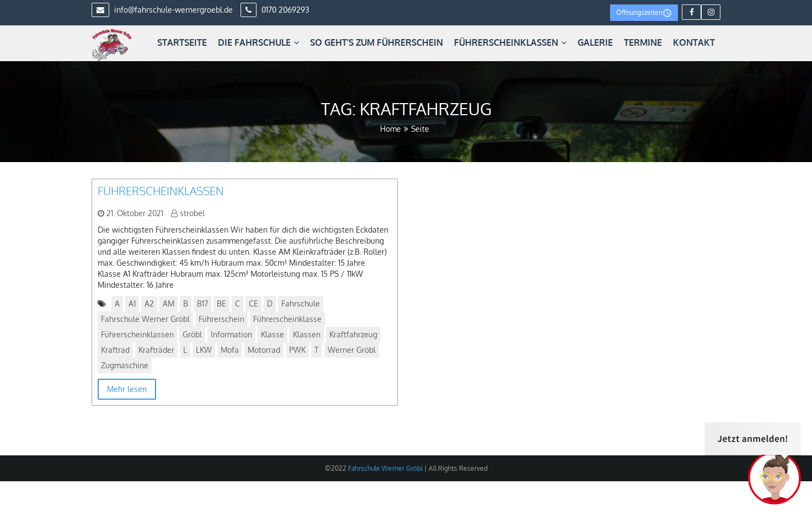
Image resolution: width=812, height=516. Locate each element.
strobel (192, 213)
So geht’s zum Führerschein (376, 42)
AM (169, 303)
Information (231, 334)
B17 (202, 303)
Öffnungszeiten (644, 13)
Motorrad (264, 350)
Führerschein (221, 319)
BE (221, 303)
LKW (204, 350)
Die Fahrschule (258, 42)
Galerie (595, 42)
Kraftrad (115, 350)
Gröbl (192, 334)
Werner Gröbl (352, 350)
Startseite (182, 42)
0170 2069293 (275, 10)
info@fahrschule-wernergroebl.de (162, 10)
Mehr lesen (127, 389)
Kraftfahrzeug (353, 334)
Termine (643, 42)
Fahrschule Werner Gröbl (145, 319)
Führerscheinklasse (287, 319)
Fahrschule (301, 303)
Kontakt (694, 42)
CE (253, 303)
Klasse (273, 334)
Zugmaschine (125, 365)
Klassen (307, 334)
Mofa (230, 350)
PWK (297, 350)
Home (391, 129)
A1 (132, 303)
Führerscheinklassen (510, 42)
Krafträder (156, 350)
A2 (149, 303)
